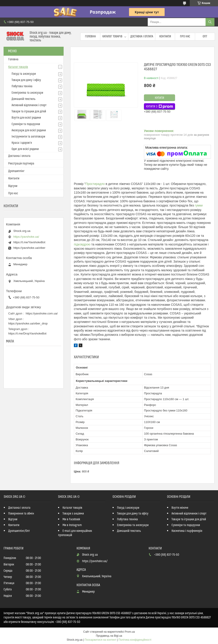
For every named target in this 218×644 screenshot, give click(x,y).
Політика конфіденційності (135, 640)
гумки (199, 205)
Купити (159, 98)
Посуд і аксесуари (128, 508)
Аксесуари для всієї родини (29, 130)
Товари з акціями (73, 514)
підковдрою (82, 244)
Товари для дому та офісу (133, 514)
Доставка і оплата (142, 36)
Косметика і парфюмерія (187, 531)
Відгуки (13, 186)
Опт (205, 36)
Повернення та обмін (21, 514)
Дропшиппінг (16, 171)
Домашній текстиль (23, 99)
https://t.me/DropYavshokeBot (27, 333)
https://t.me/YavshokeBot (29, 242)
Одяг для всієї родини (25, 149)
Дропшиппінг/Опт (19, 531)
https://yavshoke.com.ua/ (42, 313)
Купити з (159, 107)
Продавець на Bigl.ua (109, 636)
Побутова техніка (22, 86)
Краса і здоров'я (22, 143)
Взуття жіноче (180, 508)
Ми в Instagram (72, 525)
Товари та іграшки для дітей (29, 111)
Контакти (165, 36)
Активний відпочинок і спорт (29, 105)
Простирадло (95, 184)
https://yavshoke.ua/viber (29, 248)
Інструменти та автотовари (28, 137)
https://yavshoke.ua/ (26, 237)
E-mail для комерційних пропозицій (75, 533)
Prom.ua (130, 632)
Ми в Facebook (71, 519)
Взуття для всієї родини (26, 118)
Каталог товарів (112, 36)
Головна (90, 36)
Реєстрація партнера (21, 164)
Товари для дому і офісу (26, 80)
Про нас (185, 36)
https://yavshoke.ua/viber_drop (28, 323)
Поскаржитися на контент (100, 640)
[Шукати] (210, 22)
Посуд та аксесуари (24, 74)
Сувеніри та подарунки (26, 124)
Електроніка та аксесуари (27, 93)
